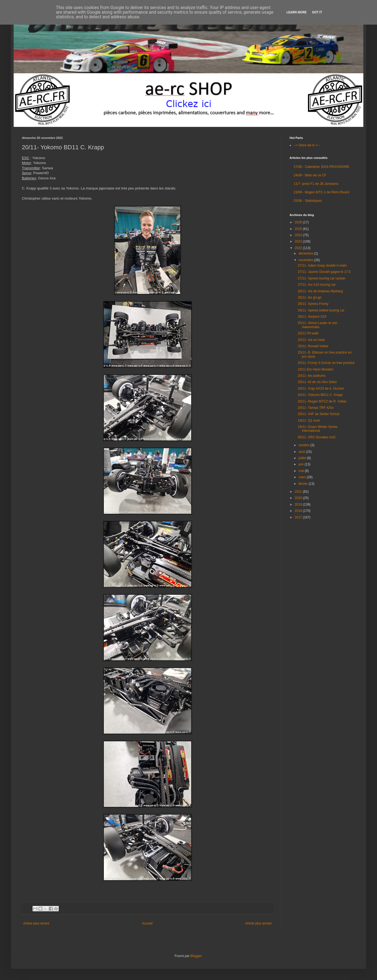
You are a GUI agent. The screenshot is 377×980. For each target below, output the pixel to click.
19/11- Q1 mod (309, 421)
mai (302, 471)
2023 (299, 241)
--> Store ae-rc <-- (307, 145)
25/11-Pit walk (308, 333)
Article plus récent (36, 923)
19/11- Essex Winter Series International (318, 429)
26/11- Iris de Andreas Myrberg (320, 291)
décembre (306, 253)
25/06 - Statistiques (308, 201)
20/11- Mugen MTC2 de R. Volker (322, 401)
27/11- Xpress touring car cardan (322, 278)
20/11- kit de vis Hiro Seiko (317, 382)
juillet (303, 458)
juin (302, 464)
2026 (299, 222)
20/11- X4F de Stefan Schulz (319, 414)
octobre (304, 445)
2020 (299, 498)
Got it (317, 12)
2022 (299, 248)
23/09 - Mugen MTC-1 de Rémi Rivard (321, 192)
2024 (299, 235)
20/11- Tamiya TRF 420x (316, 408)
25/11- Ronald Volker (313, 346)
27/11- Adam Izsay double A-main (322, 266)
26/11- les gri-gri (310, 297)
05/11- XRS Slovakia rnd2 (317, 437)
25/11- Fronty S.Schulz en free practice (326, 363)
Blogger (196, 956)
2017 (299, 517)
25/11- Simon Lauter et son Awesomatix (318, 325)
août (302, 452)
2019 (299, 504)
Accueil (147, 923)
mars (303, 477)
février (304, 484)
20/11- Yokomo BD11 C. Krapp (320, 395)
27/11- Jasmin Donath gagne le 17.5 (324, 272)
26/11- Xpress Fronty (313, 304)
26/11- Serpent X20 (312, 317)
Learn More (297, 12)
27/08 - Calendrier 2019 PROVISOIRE (322, 167)
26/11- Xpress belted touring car (321, 310)
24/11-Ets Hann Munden (316, 369)
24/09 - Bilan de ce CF (310, 175)
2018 (299, 511)
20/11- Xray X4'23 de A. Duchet (321, 389)
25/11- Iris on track (311, 340)
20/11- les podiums (312, 376)
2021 (299, 492)
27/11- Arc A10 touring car (317, 285)
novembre (306, 260)
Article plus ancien (259, 923)
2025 (299, 229)
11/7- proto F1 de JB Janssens (316, 184)
